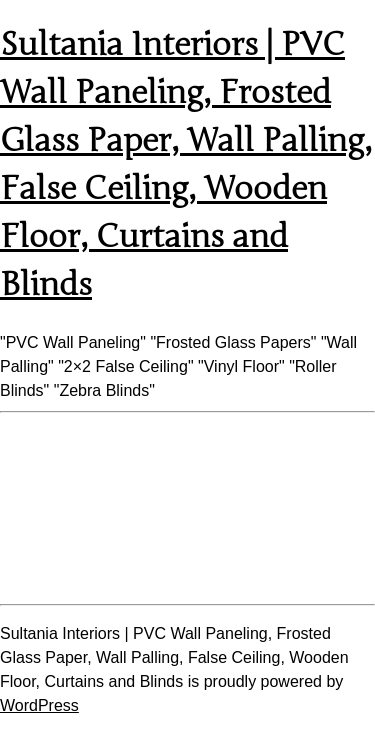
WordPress (39, 705)
